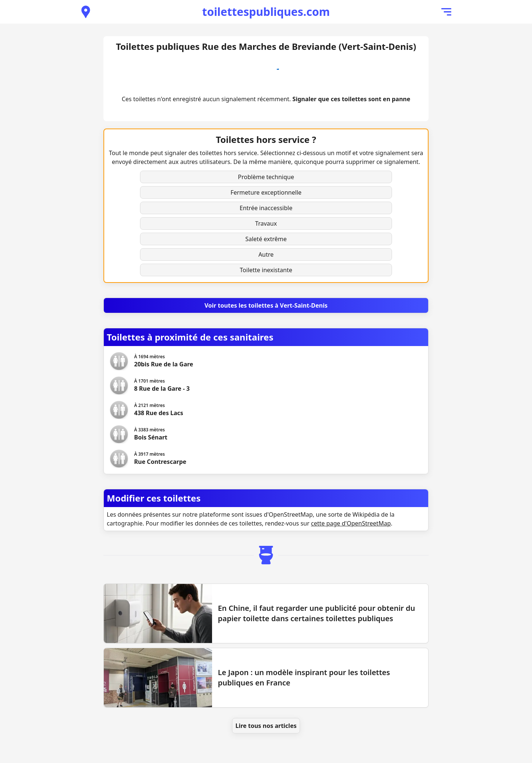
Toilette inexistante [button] (266, 270)
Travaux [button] (266, 223)
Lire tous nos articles (266, 726)
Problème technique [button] (266, 177)
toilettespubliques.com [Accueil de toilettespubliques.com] (266, 12)
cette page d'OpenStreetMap (351, 523)
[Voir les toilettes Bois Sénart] (151, 434)
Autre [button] (266, 254)
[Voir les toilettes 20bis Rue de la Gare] (164, 361)
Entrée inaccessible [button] (266, 208)
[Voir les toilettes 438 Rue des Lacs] (159, 410)
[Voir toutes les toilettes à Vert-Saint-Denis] (266, 305)
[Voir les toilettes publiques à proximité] (86, 12)
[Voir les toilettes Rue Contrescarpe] (160, 459)
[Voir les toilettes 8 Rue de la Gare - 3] (162, 386)
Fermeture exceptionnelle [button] (266, 192)
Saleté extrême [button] (266, 239)
